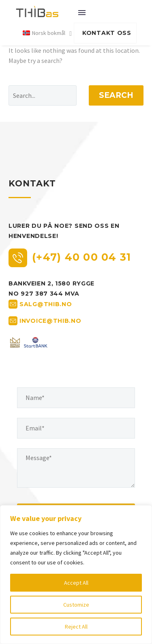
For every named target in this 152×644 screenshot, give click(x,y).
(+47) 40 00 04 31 (81, 257)
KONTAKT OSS (107, 33)
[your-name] (76, 398)
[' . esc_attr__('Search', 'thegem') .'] (43, 95)
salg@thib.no (46, 304)
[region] (76, 575)
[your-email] (76, 428)
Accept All (76, 583)
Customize (76, 605)
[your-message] (76, 468)
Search (116, 95)
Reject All (76, 627)
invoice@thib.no (50, 320)
